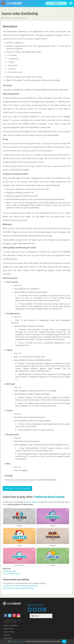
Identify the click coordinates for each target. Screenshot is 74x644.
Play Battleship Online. (17, 488)
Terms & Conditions (11, 626)
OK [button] (64, 641)
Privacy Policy (8, 629)
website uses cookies (18, 641)
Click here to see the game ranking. (19, 588)
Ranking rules (10, 571)
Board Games (32, 502)
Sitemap (7, 635)
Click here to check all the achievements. (21, 586)
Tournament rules (12, 574)
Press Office (8, 638)
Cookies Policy (9, 632)
